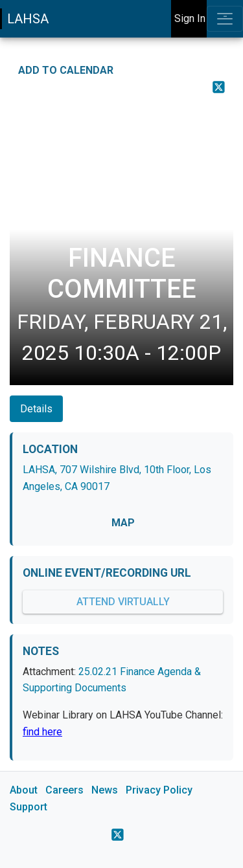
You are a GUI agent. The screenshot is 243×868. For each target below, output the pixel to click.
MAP (123, 523)
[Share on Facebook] (225, 67)
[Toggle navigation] (225, 19)
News (105, 790)
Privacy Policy (159, 790)
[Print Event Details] (225, 108)
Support (29, 807)
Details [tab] (36, 409)
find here (42, 732)
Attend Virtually (123, 602)
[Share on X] (219, 87)
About (24, 790)
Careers (64, 790)
